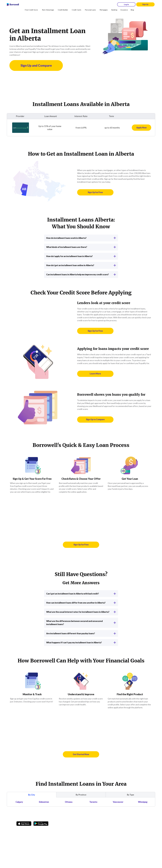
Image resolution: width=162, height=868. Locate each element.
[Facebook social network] (19, 830)
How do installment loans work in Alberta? (81, 238)
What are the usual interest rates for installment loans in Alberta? (81, 612)
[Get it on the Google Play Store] (41, 823)
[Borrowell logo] (13, 5)
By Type (130, 795)
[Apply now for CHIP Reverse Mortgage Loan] (141, 128)
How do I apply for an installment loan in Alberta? (81, 256)
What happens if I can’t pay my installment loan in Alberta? (81, 642)
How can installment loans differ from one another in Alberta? (81, 603)
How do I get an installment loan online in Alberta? (81, 265)
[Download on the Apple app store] (24, 823)
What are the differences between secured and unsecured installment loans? (81, 623)
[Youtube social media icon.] (41, 830)
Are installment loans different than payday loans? (81, 633)
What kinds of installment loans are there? (81, 247)
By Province (81, 795)
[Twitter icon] (35, 830)
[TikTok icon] (30, 830)
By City (32, 795)
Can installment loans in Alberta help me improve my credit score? (81, 274)
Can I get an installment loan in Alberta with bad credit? (81, 594)
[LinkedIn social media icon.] (46, 830)
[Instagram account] (24, 830)
